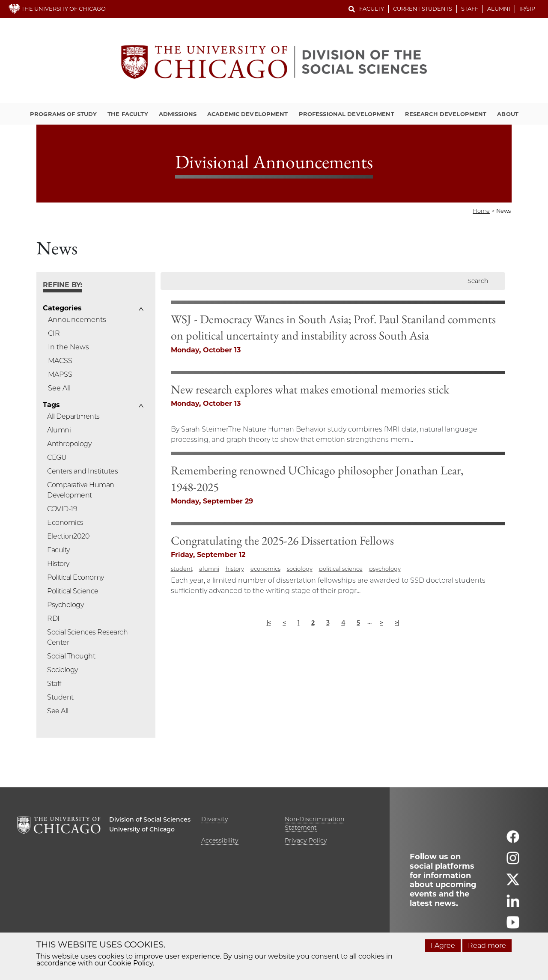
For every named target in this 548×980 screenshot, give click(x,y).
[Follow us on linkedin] (513, 904)
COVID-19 (62, 509)
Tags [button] (51, 405)
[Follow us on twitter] (513, 883)
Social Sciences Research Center (87, 637)
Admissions (178, 114)
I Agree (443, 946)
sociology (384, 612)
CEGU (57, 457)
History (58, 564)
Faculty (372, 9)
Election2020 (68, 536)
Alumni (499, 9)
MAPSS (60, 374)
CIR (54, 333)
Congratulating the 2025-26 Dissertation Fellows (366, 584)
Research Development (446, 114)
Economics (65, 523)
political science (425, 612)
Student (60, 697)
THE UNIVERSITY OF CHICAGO (57, 9)
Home (481, 211)
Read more (487, 946)
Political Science (73, 591)
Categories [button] (62, 308)
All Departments (73, 416)
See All (59, 388)
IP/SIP (527, 9)
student (266, 612)
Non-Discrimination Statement (314, 823)
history (319, 612)
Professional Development (347, 114)
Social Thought (71, 656)
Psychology (65, 605)
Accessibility (220, 840)
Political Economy (76, 577)
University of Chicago (142, 829)
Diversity (215, 819)
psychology (469, 612)
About (508, 114)
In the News (68, 347)
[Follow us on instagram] (513, 862)
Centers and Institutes (82, 471)
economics (349, 612)
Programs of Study (63, 114)
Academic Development (248, 114)
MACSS (60, 361)
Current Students (423, 9)
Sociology (63, 670)
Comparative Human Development (81, 490)
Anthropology (69, 444)
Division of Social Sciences (150, 819)
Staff (470, 9)
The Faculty (128, 114)
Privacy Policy (306, 840)
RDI (53, 618)
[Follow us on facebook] (513, 840)
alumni (293, 612)
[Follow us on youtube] (513, 926)
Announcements (77, 320)
